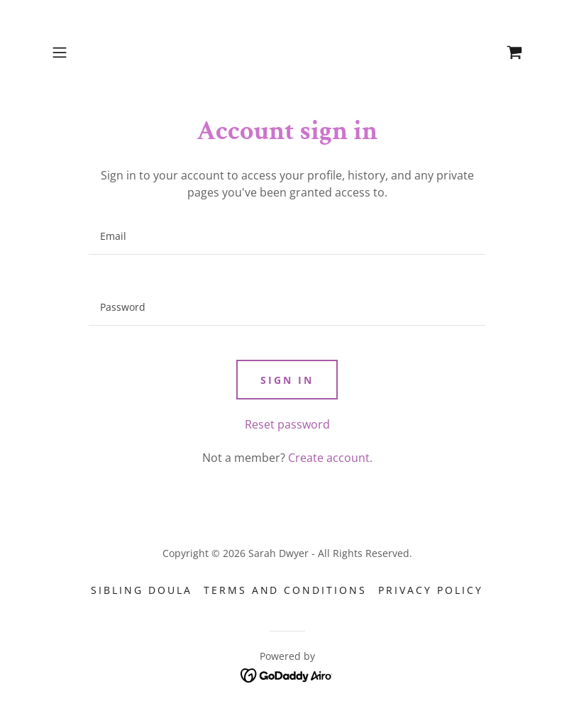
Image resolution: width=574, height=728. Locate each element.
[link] (514, 53)
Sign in (287, 380)
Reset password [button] (287, 424)
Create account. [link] (330, 458)
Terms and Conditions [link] (286, 590)
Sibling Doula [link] (142, 590)
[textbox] (287, 236)
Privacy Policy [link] (431, 590)
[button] (82, 53)
